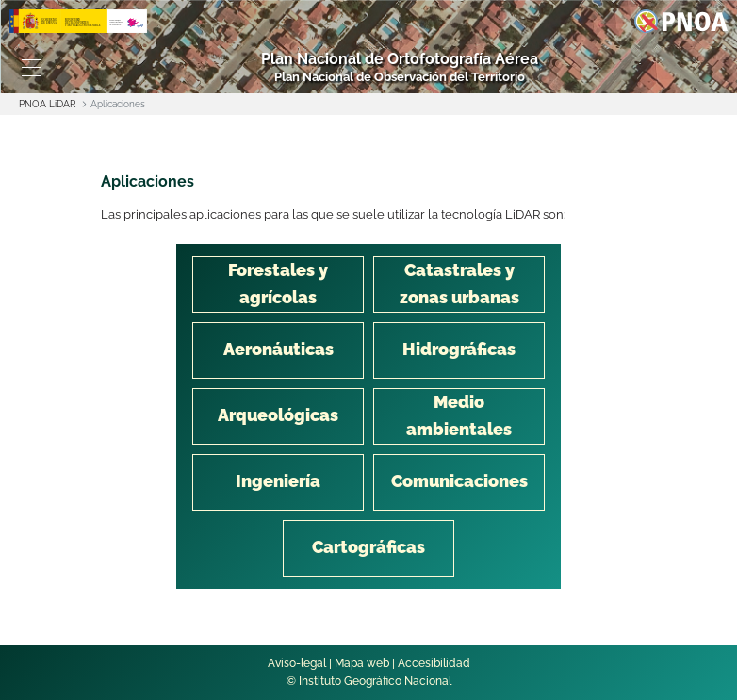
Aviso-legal (297, 663)
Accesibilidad (434, 663)
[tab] (278, 285)
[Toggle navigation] (31, 68)
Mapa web (362, 663)
